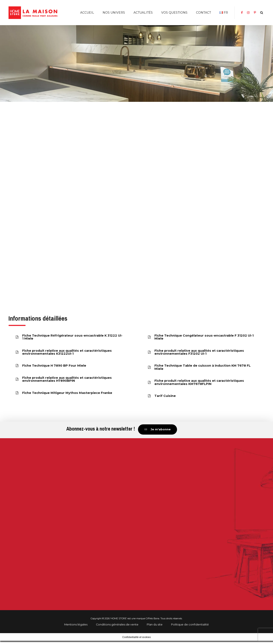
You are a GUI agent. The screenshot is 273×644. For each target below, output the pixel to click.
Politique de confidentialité (190, 627)
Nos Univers (114, 13)
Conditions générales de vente (117, 627)
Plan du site (155, 627)
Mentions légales (76, 627)
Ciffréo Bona (152, 622)
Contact (203, 13)
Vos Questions (174, 13)
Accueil (87, 13)
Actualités (143, 13)
